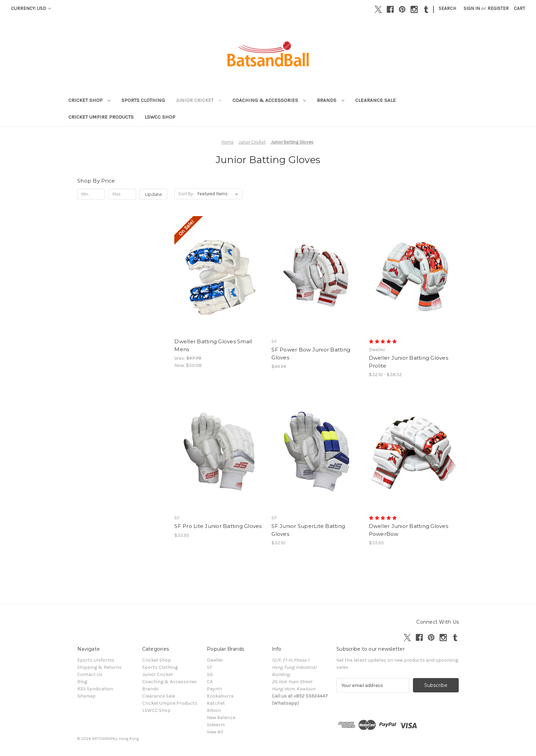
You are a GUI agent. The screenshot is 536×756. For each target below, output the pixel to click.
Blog (82, 682)
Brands (331, 100)
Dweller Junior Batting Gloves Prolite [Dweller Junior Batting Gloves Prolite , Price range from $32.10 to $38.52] (408, 362)
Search (447, 8)
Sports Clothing (143, 100)
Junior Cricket (199, 100)
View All (215, 732)
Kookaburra (220, 696)
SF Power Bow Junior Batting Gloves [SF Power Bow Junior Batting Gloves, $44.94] (311, 354)
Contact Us (90, 674)
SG (210, 674)
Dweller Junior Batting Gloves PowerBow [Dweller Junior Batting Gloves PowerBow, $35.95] (408, 530)
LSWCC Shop (160, 117)
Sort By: (186, 194)
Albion (214, 710)
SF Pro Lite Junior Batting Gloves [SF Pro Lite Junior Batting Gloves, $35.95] (218, 526)
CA (210, 682)
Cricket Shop (89, 100)
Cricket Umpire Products (101, 117)
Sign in (472, 8)
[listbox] (219, 194)
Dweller (215, 660)
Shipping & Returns (99, 667)
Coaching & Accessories (269, 100)
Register (498, 8)
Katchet (216, 703)
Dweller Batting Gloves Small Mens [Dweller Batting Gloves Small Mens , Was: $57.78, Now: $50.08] (213, 345)
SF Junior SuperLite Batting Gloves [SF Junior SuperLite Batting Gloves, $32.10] (308, 530)
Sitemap (86, 696)
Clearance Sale (376, 100)
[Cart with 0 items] (519, 8)
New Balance (221, 718)
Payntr (215, 689)
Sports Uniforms (96, 660)
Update (153, 194)
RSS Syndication (95, 689)
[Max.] (122, 194)
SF (210, 667)
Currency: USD (31, 8)
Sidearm (216, 725)
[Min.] (91, 194)
